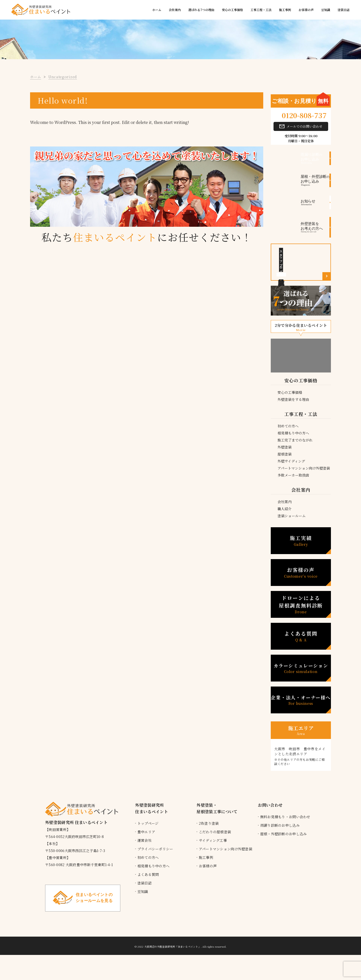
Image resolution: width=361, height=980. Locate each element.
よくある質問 (301, 636)
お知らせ (316, 203)
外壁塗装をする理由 (293, 399)
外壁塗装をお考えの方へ (316, 227)
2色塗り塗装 (209, 823)
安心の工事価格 (232, 10)
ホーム (157, 10)
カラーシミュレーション (301, 668)
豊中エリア (146, 832)
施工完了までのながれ (295, 440)
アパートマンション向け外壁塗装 (304, 468)
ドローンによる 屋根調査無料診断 (301, 604)
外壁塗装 (285, 447)
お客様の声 (306, 10)
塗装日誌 (344, 10)
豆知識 (326, 10)
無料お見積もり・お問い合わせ (285, 817)
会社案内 (175, 10)
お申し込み (316, 158)
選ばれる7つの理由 (201, 10)
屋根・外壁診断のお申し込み (284, 834)
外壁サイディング (291, 461)
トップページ (148, 823)
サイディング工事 (213, 840)
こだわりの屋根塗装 (215, 832)
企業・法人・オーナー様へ (301, 700)
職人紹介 (285, 509)
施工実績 (301, 541)
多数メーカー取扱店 (293, 475)
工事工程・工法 (261, 10)
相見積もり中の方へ (293, 433)
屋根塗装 (285, 454)
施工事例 (285, 10)
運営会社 (145, 840)
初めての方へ (288, 426)
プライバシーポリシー (155, 849)
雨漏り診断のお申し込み (280, 825)
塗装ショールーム (292, 516)
